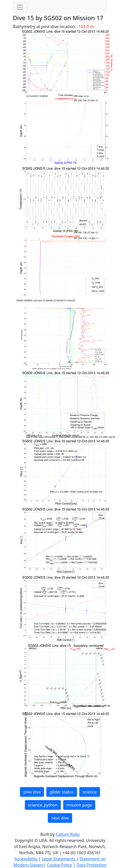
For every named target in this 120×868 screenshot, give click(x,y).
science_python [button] (43, 805)
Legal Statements (59, 859)
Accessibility (26, 859)
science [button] (90, 792)
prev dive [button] (32, 792)
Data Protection (91, 865)
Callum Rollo (68, 834)
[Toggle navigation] (20, 7)
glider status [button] (62, 792)
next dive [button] (60, 818)
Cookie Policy (60, 865)
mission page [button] (79, 805)
